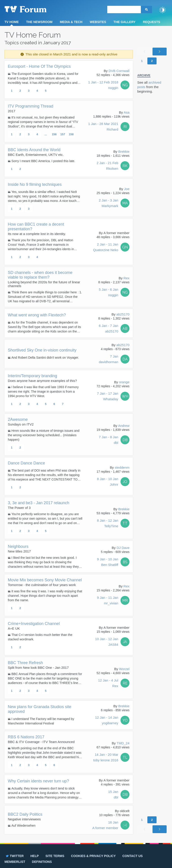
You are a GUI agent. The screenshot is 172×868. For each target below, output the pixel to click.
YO (125, 720)
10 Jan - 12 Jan (107, 642)
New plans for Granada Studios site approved (40, 709)
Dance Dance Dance (26, 463)
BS (125, 562)
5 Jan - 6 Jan (109, 293)
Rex (126, 278)
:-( (125, 825)
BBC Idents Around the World (34, 150)
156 (54, 134)
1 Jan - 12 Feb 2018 (103, 85)
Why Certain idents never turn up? (38, 781)
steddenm (122, 467)
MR (125, 600)
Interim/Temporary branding (32, 376)
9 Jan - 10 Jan (108, 562)
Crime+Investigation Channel (34, 624)
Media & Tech (71, 22)
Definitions (42, 862)
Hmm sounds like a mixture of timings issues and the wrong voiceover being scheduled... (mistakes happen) (44, 435)
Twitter (14, 856)
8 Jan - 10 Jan (108, 482)
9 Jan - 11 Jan (108, 601)
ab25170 (123, 314)
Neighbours (18, 546)
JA (125, 642)
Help (35, 856)
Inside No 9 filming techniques (35, 184)
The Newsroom (39, 22)
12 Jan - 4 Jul (108, 684)
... (46, 134)
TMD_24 (123, 743)
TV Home (12, 22)
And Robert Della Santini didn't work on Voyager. (45, 358)
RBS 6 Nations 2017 (26, 737)
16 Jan (105, 826)
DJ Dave (123, 548)
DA (125, 359)
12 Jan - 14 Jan (107, 721)
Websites (98, 22)
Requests (152, 22)
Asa (127, 112)
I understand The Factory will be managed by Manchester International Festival (41, 721)
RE (125, 683)
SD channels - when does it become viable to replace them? (40, 275)
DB (125, 440)
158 (71, 134)
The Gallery (125, 22)
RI (125, 127)
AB (125, 329)
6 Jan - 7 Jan (109, 329)
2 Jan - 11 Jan (106, 248)
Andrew (124, 426)
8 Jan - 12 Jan (108, 524)
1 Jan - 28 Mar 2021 (103, 127)
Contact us (132, 856)
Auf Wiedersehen (23, 826)
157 (63, 134)
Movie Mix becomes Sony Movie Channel (45, 580)
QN (125, 247)
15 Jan (113, 795)
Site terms (55, 856)
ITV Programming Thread (31, 106)
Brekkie (124, 151)
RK (125, 166)
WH (125, 396)
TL (125, 757)
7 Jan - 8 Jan (109, 440)
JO (125, 482)
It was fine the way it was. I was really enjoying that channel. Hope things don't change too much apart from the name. (45, 596)
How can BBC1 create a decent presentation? (36, 227)
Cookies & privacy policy (93, 856)
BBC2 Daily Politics (25, 814)
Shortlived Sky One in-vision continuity (42, 350)
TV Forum (32, 9)
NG (125, 85)
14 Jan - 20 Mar (106, 758)
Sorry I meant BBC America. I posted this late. (43, 161)
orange (124, 382)
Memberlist (15, 862)
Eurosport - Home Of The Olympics (39, 66)
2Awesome (18, 419)
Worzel (124, 669)
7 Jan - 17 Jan (108, 397)
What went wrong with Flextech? (37, 315)
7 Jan (109, 360)
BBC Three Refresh (25, 663)
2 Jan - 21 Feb (107, 166)
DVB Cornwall (119, 71)
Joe (127, 189)
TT (125, 523)
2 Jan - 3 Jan (109, 203)
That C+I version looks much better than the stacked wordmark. (40, 637)
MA (125, 203)
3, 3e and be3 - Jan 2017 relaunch (39, 503)
